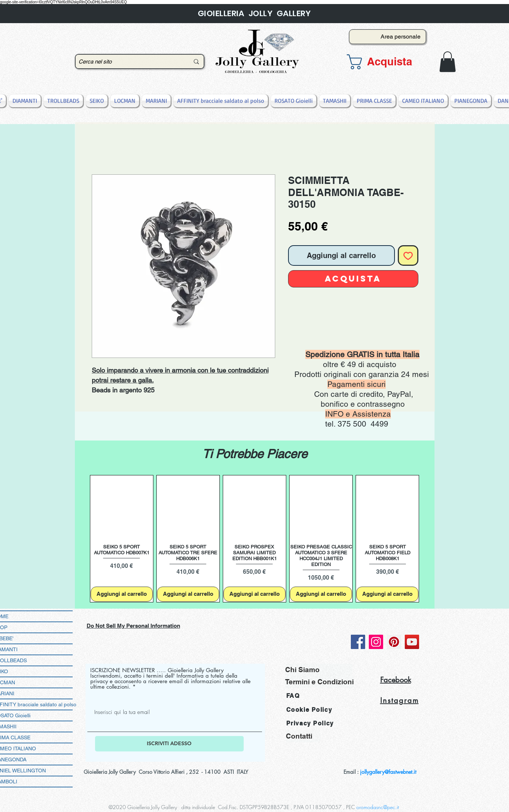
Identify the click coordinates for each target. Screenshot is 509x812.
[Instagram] (376, 642)
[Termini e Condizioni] (319, 682)
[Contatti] (303, 736)
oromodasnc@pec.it (378, 807)
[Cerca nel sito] (128, 61)
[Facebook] (358, 642)
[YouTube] (412, 642)
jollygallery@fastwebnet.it (388, 772)
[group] (255, 539)
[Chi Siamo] (319, 670)
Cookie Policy (309, 710)
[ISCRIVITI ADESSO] (169, 744)
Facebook (396, 680)
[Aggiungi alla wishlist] (408, 255)
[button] (385, 62)
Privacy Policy (310, 723)
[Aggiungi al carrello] (122, 594)
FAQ (293, 696)
